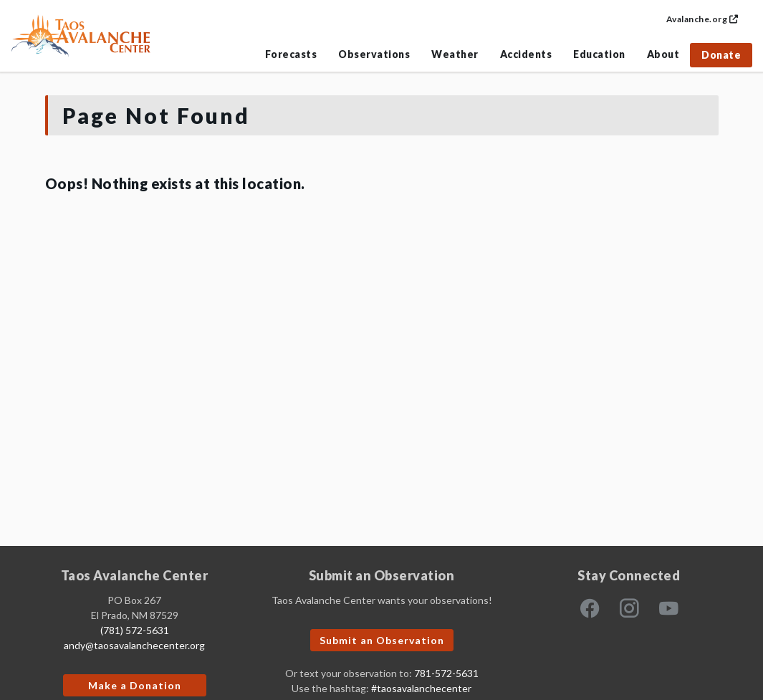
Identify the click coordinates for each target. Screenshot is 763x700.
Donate (721, 55)
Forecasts (291, 54)
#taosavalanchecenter (421, 688)
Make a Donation (135, 685)
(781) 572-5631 (135, 630)
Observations (374, 54)
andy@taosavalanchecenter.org (134, 645)
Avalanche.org (702, 19)
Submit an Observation (382, 640)
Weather (455, 54)
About (663, 54)
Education (599, 54)
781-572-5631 (446, 673)
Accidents (526, 54)
